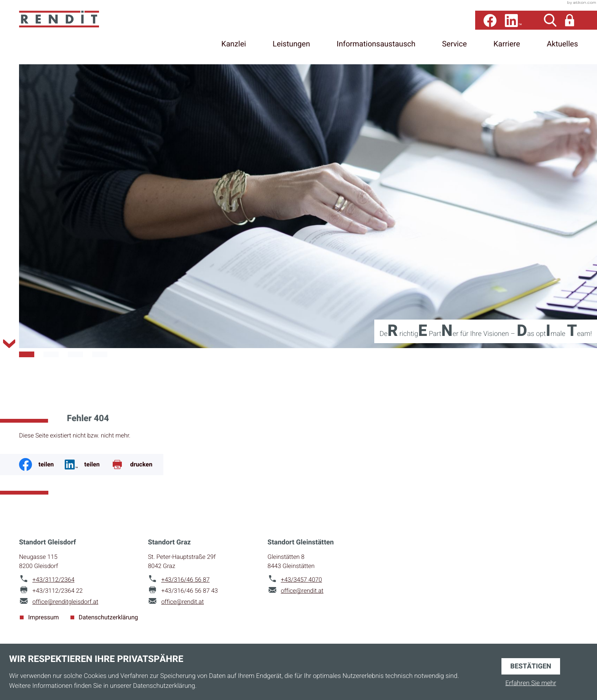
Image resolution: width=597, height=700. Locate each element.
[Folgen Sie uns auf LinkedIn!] (513, 24)
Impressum (44, 616)
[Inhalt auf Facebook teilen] (42, 463)
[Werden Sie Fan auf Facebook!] (490, 24)
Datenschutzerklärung (109, 616)
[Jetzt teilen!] (88, 463)
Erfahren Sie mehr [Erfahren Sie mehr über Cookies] (531, 683)
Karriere (507, 47)
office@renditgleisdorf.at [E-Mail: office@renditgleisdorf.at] (65, 601)
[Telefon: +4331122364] (53, 579)
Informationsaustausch (376, 47)
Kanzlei (234, 47)
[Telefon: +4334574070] (302, 579)
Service (454, 47)
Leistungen (291, 47)
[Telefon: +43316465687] (185, 579)
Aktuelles (562, 47)
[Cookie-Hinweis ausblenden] (531, 665)
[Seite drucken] (137, 463)
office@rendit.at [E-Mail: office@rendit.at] (182, 601)
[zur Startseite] (84, 32)
